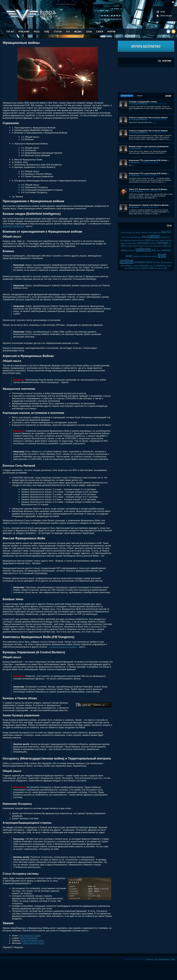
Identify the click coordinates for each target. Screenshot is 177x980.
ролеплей (129, 246)
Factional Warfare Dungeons (63, 647)
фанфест (135, 240)
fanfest (151, 246)
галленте (168, 266)
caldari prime (145, 232)
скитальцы (161, 265)
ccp (166, 268)
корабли (135, 246)
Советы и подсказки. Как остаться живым (148, 117)
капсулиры (141, 240)
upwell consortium (136, 237)
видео (149, 262)
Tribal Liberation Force (33, 943)
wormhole (136, 256)
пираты (138, 232)
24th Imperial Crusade (30, 936)
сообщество (143, 265)
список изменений (126, 240)
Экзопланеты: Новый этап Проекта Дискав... (149, 205)
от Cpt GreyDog (136, 191)
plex (170, 243)
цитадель (154, 256)
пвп (155, 266)
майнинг (134, 243)
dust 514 (166, 232)
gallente (143, 249)
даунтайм (135, 266)
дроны (128, 237)
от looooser (134, 207)
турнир (164, 246)
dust (154, 250)
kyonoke (128, 243)
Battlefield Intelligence (13, 226)
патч (123, 245)
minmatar (163, 243)
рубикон (123, 232)
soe (134, 232)
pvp (169, 237)
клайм (123, 266)
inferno (148, 240)
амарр (124, 237)
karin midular (157, 246)
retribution (141, 246)
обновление (143, 243)
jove (141, 256)
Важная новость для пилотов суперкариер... (149, 146)
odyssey (128, 265)
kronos (146, 246)
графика (124, 250)
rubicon (131, 268)
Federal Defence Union (33, 941)
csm (170, 246)
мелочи (123, 243)
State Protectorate (29, 938)
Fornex (173, 959)
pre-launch (129, 232)
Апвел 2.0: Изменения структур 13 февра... (149, 189)
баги (150, 232)
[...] (130, 110)
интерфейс (140, 262)
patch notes (164, 237)
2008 (156, 268)
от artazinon (134, 162)
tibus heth (137, 268)
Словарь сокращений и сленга (143, 102)
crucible (151, 268)
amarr (129, 256)
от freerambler (135, 148)
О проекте (150, 959)
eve (144, 236)
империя (161, 268)
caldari (154, 236)
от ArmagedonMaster (138, 104)
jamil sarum (132, 250)
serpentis (162, 240)
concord (144, 268)
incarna (151, 266)
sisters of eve (155, 240)
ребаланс (166, 250)
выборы (159, 250)
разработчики (147, 256)
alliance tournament (167, 262)
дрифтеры (169, 240)
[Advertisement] (146, 80)
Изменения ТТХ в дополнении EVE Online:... (149, 160)
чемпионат (153, 243)
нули (126, 268)
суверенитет (157, 262)
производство (156, 232)
